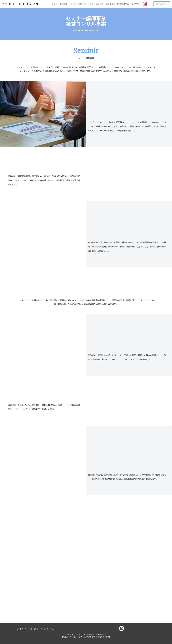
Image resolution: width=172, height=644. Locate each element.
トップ (55, 4)
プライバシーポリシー (48, 629)
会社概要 (64, 4)
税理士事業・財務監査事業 (117, 4)
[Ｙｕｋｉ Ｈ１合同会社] (20, 4)
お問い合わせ (162, 4)
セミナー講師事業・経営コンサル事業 (87, 4)
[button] (149, 4)
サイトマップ (21, 629)
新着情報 (135, 4)
